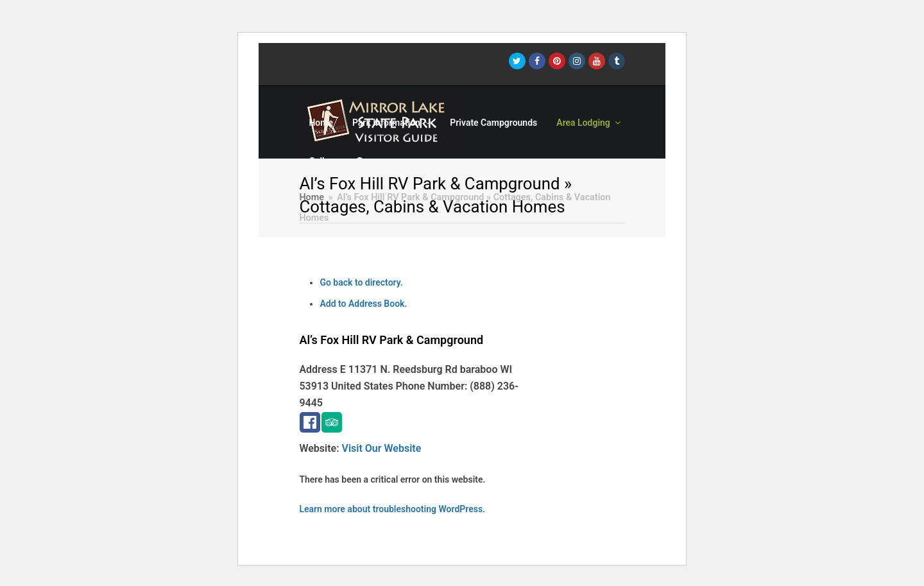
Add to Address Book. (363, 304)
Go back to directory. (361, 282)
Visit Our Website (382, 448)
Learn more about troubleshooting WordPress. (392, 509)
